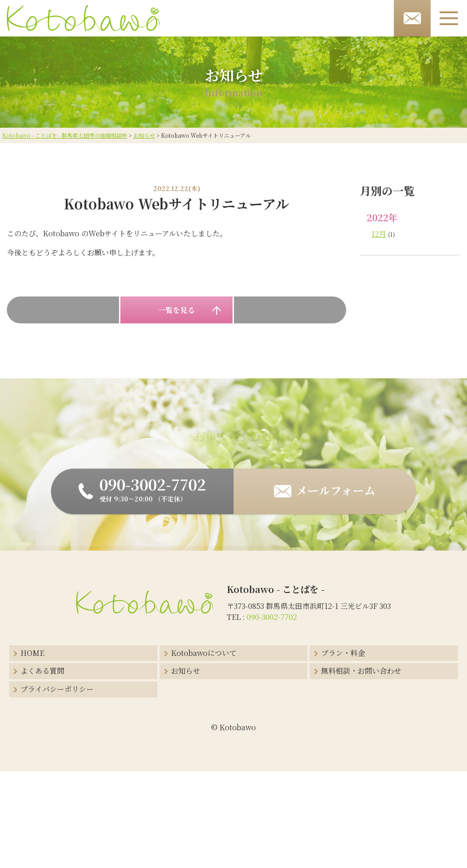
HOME (32, 653)
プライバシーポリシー (57, 689)
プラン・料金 (343, 653)
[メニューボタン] (449, 18)
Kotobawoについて (204, 653)
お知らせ (186, 671)
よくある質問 (42, 671)
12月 (379, 234)
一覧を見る (176, 310)
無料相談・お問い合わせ (361, 671)
